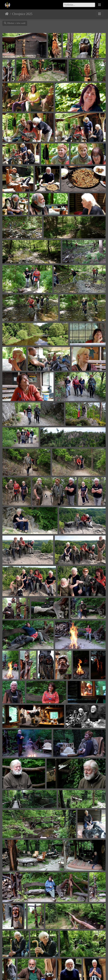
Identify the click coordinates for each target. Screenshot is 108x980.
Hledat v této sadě (15, 23)
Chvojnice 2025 (22, 14)
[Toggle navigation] (100, 5)
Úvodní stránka (7, 14)
